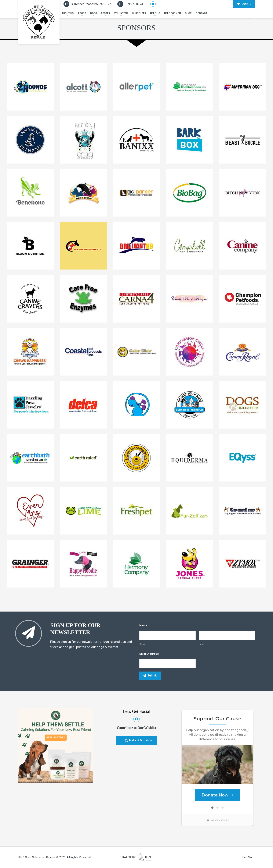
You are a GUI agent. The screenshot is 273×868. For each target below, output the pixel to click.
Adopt (82, 13)
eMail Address (149, 654)
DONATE (244, 4)
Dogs (94, 13)
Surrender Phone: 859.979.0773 (88, 4)
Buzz (145, 857)
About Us (68, 13)
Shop (188, 13)
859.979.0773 (130, 4)
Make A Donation (138, 741)
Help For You (173, 13)
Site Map (248, 857)
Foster (106, 13)
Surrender (139, 13)
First (142, 644)
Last (201, 644)
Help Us (155, 13)
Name (143, 625)
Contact (202, 13)
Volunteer (121, 13)
